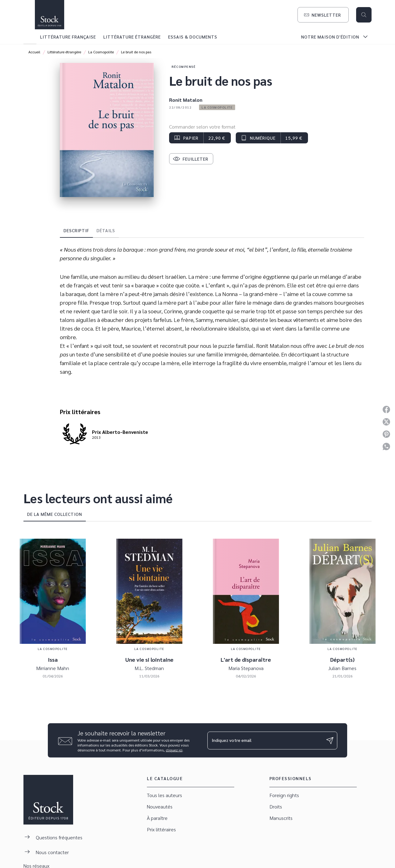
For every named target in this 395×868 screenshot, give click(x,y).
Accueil (34, 52)
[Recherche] (364, 15)
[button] (323, 15)
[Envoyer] (330, 740)
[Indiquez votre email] (265, 740)
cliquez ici (174, 750)
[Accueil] (49, 15)
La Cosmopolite (101, 52)
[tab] (30, 37)
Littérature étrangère (64, 52)
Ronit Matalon (186, 100)
